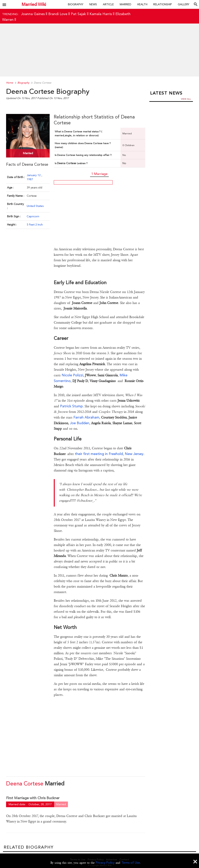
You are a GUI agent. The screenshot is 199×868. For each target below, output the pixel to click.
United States (35, 206)
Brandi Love (58, 14)
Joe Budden (80, 423)
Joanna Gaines (33, 14)
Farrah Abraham (86, 417)
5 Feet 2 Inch (35, 225)
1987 (30, 179)
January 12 (34, 175)
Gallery (184, 4)
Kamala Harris (101, 14)
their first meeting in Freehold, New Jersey (109, 454)
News (93, 4)
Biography (76, 4)
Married (126, 4)
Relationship (163, 4)
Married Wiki (33, 4)
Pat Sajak (78, 14)
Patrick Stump (71, 406)
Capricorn (33, 216)
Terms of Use (131, 863)
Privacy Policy (105, 863)
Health (142, 4)
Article (108, 4)
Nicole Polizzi (72, 375)
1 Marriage (99, 174)
